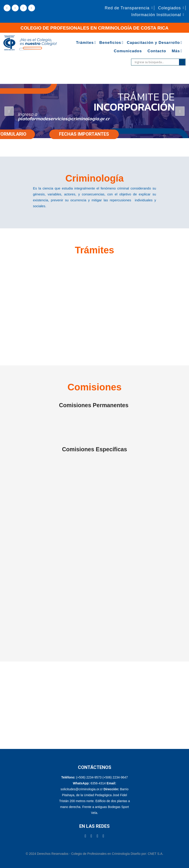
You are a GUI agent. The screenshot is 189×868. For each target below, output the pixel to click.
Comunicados (128, 51)
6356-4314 (98, 783)
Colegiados (169, 8)
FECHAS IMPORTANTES (84, 134)
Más (176, 51)
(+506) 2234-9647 (115, 777)
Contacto (157, 51)
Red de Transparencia (127, 8)
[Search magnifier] (182, 62)
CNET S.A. (155, 854)
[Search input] (156, 62)
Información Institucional (156, 15)
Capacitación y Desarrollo (153, 43)
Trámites (85, 43)
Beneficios (110, 43)
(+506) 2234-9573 (89, 777)
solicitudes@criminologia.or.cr (82, 789)
